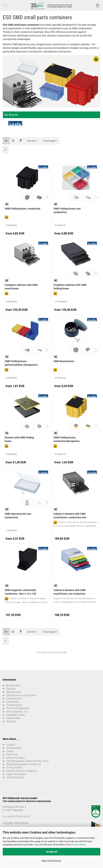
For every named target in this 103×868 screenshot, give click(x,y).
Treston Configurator (18, 708)
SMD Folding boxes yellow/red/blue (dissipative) (21, 363)
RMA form (12, 755)
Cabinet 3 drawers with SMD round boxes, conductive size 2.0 (70, 516)
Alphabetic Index (16, 715)
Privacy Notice (79, 845)
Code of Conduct (16, 758)
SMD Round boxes (64, 361)
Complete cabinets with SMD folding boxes (70, 287)
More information (51, 861)
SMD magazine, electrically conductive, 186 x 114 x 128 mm (20, 592)
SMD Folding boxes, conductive (23, 209)
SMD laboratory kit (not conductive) (18, 516)
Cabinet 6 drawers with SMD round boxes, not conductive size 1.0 (70, 592)
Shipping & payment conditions (24, 764)
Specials (11, 689)
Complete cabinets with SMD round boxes (21, 287)
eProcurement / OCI (17, 712)
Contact (11, 745)
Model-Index (13, 718)
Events (10, 751)
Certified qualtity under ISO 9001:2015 (27, 761)
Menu (5, 5)
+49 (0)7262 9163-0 (19, 816)
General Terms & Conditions (22, 771)
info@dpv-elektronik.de (15, 823)
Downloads (13, 702)
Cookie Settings (15, 777)
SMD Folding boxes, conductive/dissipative (67, 439)
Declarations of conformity (21, 695)
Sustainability (14, 748)
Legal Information (16, 774)
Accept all (52, 852)
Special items (14, 692)
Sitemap (11, 721)
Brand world (13, 685)
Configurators (14, 705)
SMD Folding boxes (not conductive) (67, 210)
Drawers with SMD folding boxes (19, 439)
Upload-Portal (14, 699)
